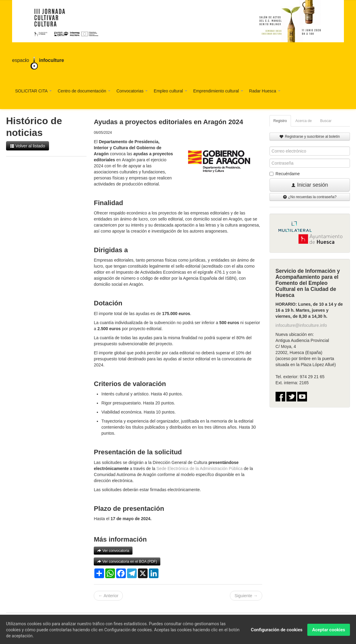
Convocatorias (132, 91)
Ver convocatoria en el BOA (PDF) (127, 562)
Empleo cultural (170, 91)
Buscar (326, 121)
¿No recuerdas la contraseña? (310, 197)
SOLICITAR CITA (33, 91)
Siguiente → (246, 596)
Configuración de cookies (277, 633)
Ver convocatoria (113, 551)
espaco (38, 61)
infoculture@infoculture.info (301, 325)
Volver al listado (28, 146)
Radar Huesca (265, 91)
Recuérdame (285, 174)
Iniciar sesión (310, 185)
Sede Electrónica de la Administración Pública (199, 469)
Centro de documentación (84, 91)
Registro (280, 121)
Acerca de (304, 121)
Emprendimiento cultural (218, 91)
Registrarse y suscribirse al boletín (310, 137)
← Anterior (108, 596)
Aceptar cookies (329, 633)
